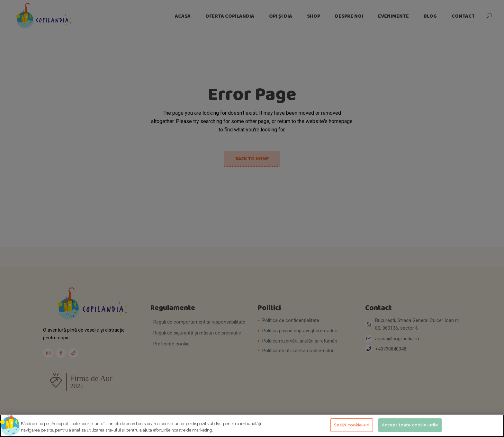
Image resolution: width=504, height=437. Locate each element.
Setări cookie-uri (352, 425)
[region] (252, 426)
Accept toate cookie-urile (410, 425)
